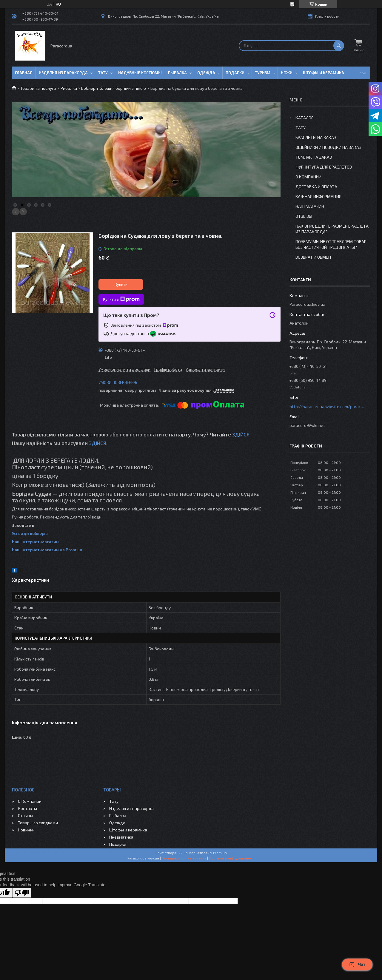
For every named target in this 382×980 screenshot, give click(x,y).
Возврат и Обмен (313, 257)
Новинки (26, 830)
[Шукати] (339, 46)
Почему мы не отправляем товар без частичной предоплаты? (331, 244)
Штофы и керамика (128, 830)
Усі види (21, 533)
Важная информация (318, 196)
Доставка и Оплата (316, 187)
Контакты (27, 808)
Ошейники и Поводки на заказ (328, 147)
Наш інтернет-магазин (35, 542)
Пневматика (121, 837)
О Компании (308, 177)
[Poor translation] (22, 893)
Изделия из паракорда (63, 73)
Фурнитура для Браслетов (324, 167)
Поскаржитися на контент (184, 858)
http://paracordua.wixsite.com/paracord (327, 406)
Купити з (121, 299)
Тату (103, 73)
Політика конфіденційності (232, 858)
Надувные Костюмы (140, 73)
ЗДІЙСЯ (241, 434)
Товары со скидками (38, 823)
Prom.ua (220, 853)
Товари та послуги (38, 88)
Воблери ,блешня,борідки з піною (114, 88)
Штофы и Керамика (324, 73)
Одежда (206, 73)
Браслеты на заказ (316, 137)
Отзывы (304, 216)
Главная (24, 73)
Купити (121, 284)
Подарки (235, 73)
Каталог (304, 118)
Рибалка (69, 88)
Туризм (263, 73)
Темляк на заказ (314, 157)
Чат (357, 964)
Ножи (287, 73)
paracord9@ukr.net (307, 425)
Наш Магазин (310, 206)
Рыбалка (177, 73)
